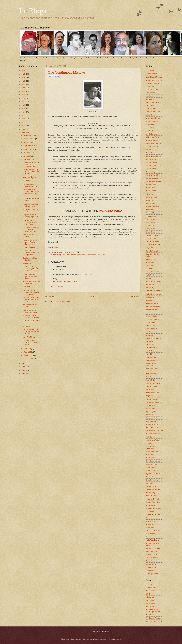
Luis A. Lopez (150, 345)
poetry (84, 255)
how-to (64, 255)
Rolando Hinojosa (152, 480)
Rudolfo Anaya (151, 493)
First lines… (27, 287)
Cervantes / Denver (152, 591)
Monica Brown (151, 415)
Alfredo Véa (150, 99)
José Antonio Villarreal (153, 294)
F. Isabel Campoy (152, 235)
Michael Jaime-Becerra (154, 402)
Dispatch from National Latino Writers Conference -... (31, 242)
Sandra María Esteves (153, 508)
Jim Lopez (149, 278)
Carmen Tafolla (151, 169)
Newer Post (51, 297)
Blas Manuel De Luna (153, 143)
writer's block (91, 255)
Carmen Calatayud (152, 162)
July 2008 (27, 153)
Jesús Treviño (150, 275)
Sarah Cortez (150, 512)
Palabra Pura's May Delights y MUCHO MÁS (31, 269)
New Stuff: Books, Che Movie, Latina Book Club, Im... (31, 299)
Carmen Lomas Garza (153, 166)
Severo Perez (150, 521)
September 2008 (30, 146)
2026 (24, 71)
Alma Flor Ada (151, 109)
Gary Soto (149, 248)
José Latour (150, 297)
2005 (24, 370)
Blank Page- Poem (30, 247)
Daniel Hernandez (152, 197)
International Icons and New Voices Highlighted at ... (31, 164)
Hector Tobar (150, 262)
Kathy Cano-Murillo (152, 319)
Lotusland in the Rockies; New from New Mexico (31, 222)
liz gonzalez (150, 335)
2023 (24, 81)
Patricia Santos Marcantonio (151, 447)
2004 (24, 374)
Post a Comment (57, 286)
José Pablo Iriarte (152, 303)
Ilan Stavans (150, 265)
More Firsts (27, 264)
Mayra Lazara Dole (152, 393)
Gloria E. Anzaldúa (152, 251)
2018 (24, 98)
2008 (24, 133)
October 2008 (29, 142)
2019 (24, 95)
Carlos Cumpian (151, 153)
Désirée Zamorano (152, 207)
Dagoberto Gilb (151, 185)
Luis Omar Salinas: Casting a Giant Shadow (30, 179)
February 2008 (29, 356)
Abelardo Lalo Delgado (154, 80)
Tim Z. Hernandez (152, 558)
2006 (24, 367)
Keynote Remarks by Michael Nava (30, 205)
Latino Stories (150, 600)
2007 (24, 363)
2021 (24, 88)
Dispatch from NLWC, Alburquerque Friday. (31, 216)
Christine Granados (152, 175)
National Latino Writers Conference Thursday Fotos (31, 229)
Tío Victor (26, 326)
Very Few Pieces (29, 337)
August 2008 (28, 149)
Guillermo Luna (151, 259)
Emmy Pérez (150, 229)
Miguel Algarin (151, 412)
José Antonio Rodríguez (154, 291)
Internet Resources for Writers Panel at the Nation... (31, 199)
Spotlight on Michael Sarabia (30, 259)
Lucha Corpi (150, 341)
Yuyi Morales (150, 570)
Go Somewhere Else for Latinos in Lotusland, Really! (32, 332)
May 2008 (27, 159)
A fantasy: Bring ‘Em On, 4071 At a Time (31, 316)
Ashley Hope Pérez (152, 137)
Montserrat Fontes (152, 418)
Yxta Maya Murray (152, 574)
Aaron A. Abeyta (151, 74)
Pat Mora (149, 443)
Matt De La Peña (152, 386)
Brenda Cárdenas (152, 147)
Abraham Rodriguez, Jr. (154, 83)
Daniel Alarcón (151, 191)
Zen (104, 255)
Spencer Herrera (151, 537)
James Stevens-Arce (153, 272)
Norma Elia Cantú (152, 427)
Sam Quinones (151, 505)
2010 (24, 126)
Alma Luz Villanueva (153, 112)
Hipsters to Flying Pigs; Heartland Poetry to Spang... (31, 172)
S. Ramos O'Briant (152, 499)
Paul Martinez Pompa (153, 451)
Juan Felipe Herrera (153, 307)
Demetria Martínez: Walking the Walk (30, 185)
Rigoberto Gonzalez (153, 474)
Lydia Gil (149, 354)
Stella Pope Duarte (152, 540)
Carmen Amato (151, 159)
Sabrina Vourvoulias (153, 502)
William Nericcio (151, 564)
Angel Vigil (149, 131)
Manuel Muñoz (151, 357)
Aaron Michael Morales (154, 77)
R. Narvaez (150, 455)
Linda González (151, 326)
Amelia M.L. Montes (153, 118)
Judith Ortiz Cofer (152, 310)
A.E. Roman (150, 71)
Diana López (150, 210)
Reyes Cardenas (152, 464)
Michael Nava (150, 405)
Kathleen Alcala (151, 316)
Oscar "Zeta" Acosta (153, 434)
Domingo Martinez (152, 213)
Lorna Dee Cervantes (153, 338)
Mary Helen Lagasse (153, 383)
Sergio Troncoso (151, 518)
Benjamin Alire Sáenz (153, 140)
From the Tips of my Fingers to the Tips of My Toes (31, 342)
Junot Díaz (149, 313)
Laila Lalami (150, 597)
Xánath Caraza (151, 567)
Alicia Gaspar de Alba (153, 102)
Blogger (118, 639)
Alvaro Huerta (150, 115)
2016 (24, 105)
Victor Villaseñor (151, 561)
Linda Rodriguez (151, 329)
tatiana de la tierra (152, 551)
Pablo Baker (150, 437)
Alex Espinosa (151, 93)
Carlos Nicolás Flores (153, 156)
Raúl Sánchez (151, 458)
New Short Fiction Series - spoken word (153, 611)
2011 (24, 122)
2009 (24, 129)
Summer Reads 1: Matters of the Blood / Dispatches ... (32, 253)
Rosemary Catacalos (153, 489)
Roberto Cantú (151, 477)
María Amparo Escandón (151, 364)
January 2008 (29, 359)
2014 (24, 112)
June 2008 (27, 156)
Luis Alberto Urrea (152, 348)
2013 (24, 115)
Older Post (135, 297)
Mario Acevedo (151, 374)
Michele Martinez (152, 408)
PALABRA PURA (111, 211)
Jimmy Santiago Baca (153, 281)
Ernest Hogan (150, 232)
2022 (24, 84)
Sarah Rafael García (153, 515)
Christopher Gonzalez (153, 181)
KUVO (148, 594)
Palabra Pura (72, 255)
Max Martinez (150, 389)
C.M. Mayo (149, 150)
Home (93, 297)
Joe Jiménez (150, 285)
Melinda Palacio (151, 399)
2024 (24, 78)
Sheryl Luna (150, 527)
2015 (24, 108)
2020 (24, 91)
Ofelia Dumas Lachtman (154, 431)
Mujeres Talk (150, 607)
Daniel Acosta (150, 188)
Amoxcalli (149, 585)
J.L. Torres (149, 269)
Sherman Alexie (151, 524)
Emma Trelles (150, 226)
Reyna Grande (151, 467)
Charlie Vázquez (151, 172)
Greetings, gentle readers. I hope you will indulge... (31, 292)
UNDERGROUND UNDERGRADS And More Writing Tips (31, 191)
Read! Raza (150, 615)
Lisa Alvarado (60, 252)
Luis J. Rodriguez (152, 351)
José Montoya (151, 300)
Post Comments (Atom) (63, 302)
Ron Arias (149, 483)
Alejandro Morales (152, 90)
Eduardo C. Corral (152, 216)
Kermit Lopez (150, 322)
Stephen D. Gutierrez (153, 548)
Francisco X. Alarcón (153, 245)
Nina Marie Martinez (153, 424)
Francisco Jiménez (152, 241)
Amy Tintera (150, 124)
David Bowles (150, 200)
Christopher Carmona (153, 178)
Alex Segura (150, 96)
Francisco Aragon (152, 238)
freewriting (57, 255)
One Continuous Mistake (66, 72)
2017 (24, 102)
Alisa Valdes (150, 105)
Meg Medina (150, 396)
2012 (24, 119)
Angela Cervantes (152, 134)
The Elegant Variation (153, 618)
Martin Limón (150, 380)
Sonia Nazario (151, 534)
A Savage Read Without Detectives (32, 282)
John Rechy (150, 288)
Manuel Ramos (151, 360)
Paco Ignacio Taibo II (153, 440)
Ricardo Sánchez (152, 471)
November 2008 (29, 139)
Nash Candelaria (152, 421)
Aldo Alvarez (150, 86)
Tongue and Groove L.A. (154, 621)
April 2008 (27, 349)
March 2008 (28, 352)
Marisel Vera (150, 377)
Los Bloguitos (150, 603)
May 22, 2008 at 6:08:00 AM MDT (65, 282)
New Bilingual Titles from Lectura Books (31, 311)
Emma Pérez (150, 222)
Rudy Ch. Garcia (151, 496)
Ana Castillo (150, 128)
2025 (24, 74)
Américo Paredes (152, 121)
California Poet (151, 588)
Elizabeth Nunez (151, 219)
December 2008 (29, 135)
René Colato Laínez (153, 461)
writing (99, 255)
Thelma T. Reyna (152, 555)
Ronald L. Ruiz (151, 486)
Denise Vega (150, 203)
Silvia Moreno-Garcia (153, 531)
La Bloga (33, 11)
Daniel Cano (150, 194)
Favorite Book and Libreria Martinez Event (30, 276)
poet (79, 255)
